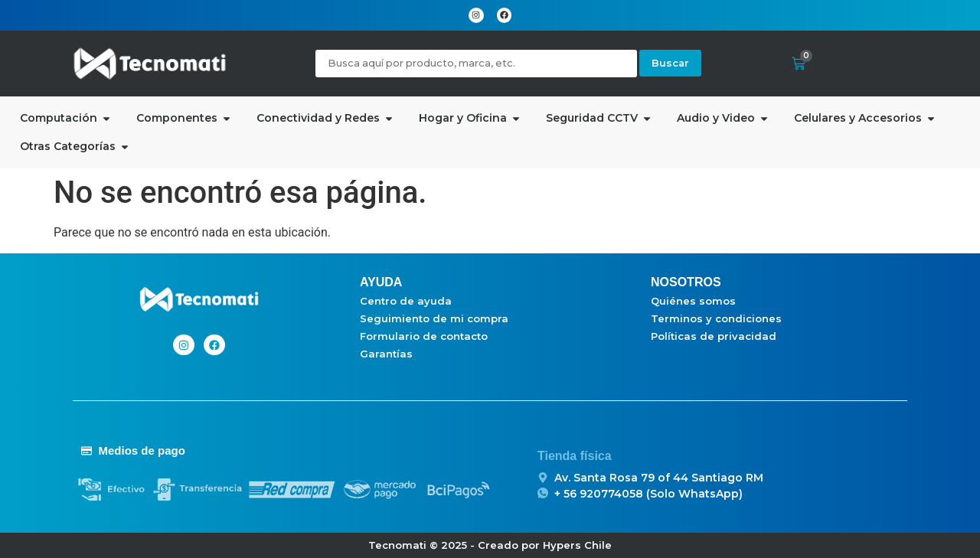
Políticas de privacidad (714, 336)
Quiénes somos (693, 301)
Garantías (386, 354)
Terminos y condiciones (716, 318)
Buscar (671, 63)
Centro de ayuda (406, 301)
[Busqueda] (476, 64)
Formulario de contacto (424, 336)
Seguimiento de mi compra (434, 318)
